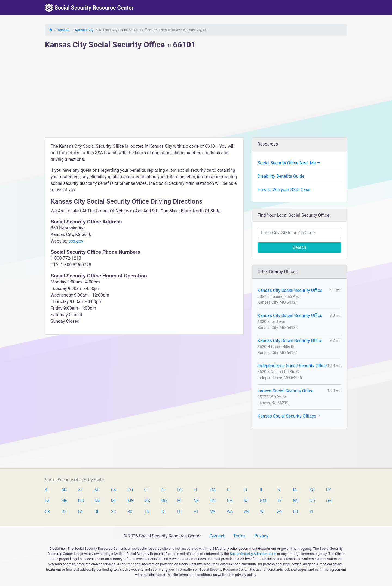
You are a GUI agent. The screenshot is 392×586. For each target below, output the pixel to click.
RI (96, 512)
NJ (246, 501)
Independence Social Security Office (292, 366)
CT (147, 490)
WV (246, 512)
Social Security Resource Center (89, 8)
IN (278, 490)
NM (263, 501)
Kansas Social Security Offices (289, 416)
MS (147, 501)
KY (329, 490)
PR (295, 512)
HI (229, 490)
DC (180, 490)
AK (64, 490)
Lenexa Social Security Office (285, 391)
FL (196, 490)
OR (64, 512)
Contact (217, 536)
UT (180, 512)
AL (47, 490)
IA (295, 490)
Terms (239, 536)
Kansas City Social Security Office (290, 290)
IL (261, 490)
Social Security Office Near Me (289, 163)
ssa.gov (76, 241)
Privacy (261, 536)
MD (81, 501)
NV (213, 501)
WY (279, 512)
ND (312, 501)
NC (296, 501)
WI (262, 512)
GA (213, 490)
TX (163, 512)
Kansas (63, 30)
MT (180, 501)
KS (312, 490)
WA (229, 512)
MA (97, 501)
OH (329, 501)
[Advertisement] (196, 96)
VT (196, 512)
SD (130, 512)
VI (311, 512)
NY (279, 501)
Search (299, 247)
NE (196, 501)
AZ (81, 490)
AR (97, 490)
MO (163, 501)
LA (47, 501)
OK (48, 512)
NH (229, 501)
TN (147, 512)
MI (113, 501)
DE (163, 490)
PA (80, 512)
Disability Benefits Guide (281, 176)
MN (130, 501)
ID (245, 490)
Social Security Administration (253, 554)
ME (64, 501)
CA (114, 490)
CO (130, 490)
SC (114, 512)
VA (213, 512)
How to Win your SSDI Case (284, 190)
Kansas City (84, 30)
